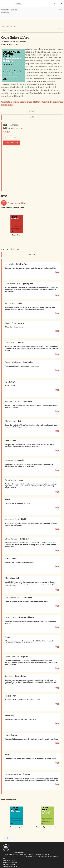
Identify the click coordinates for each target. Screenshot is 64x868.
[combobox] (30, 4)
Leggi (57, 272)
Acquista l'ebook (12, 143)
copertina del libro (20, 203)
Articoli (32, 255)
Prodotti (3, 26)
